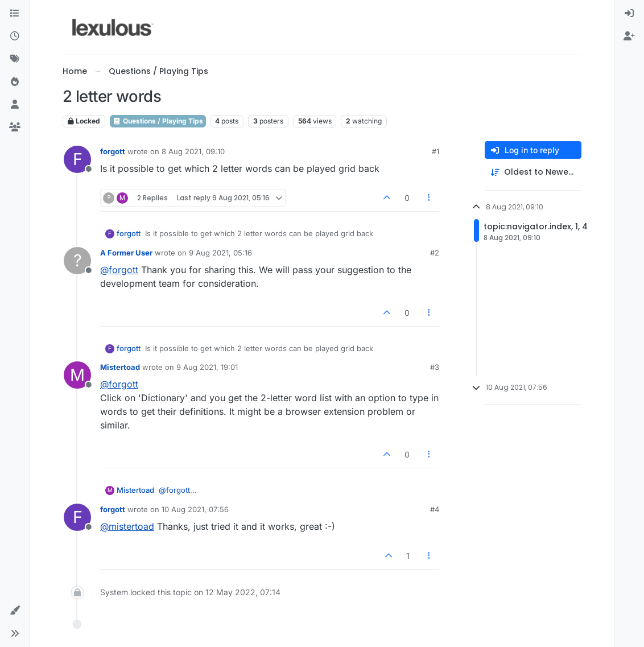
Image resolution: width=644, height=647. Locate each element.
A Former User (126, 253)
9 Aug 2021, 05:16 (220, 253)
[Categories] (15, 14)
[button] (15, 611)
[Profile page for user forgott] (77, 159)
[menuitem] (629, 14)
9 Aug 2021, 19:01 (207, 367)
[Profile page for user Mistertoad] (77, 375)
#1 (435, 151)
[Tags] (15, 59)
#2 (435, 253)
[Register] (629, 36)
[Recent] (15, 36)
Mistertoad (120, 367)
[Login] (629, 14)
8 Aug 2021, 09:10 (193, 151)
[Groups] (15, 127)
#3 (435, 367)
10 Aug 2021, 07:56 (195, 509)
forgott (113, 151)
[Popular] (15, 82)
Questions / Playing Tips (158, 121)
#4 (435, 509)
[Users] (15, 105)
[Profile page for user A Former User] (77, 261)
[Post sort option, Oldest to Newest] (533, 172)
